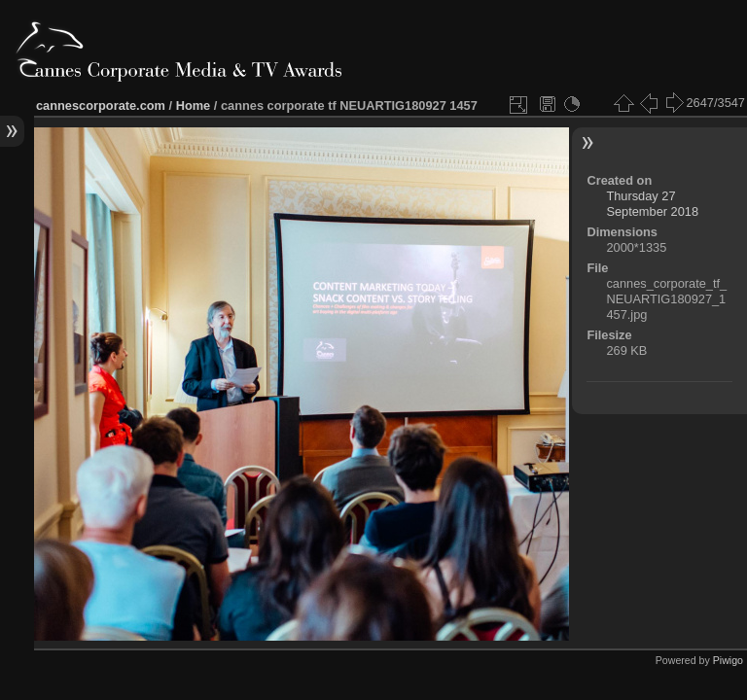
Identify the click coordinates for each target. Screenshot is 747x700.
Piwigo (728, 660)
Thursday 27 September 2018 (652, 204)
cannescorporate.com (101, 105)
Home (194, 105)
